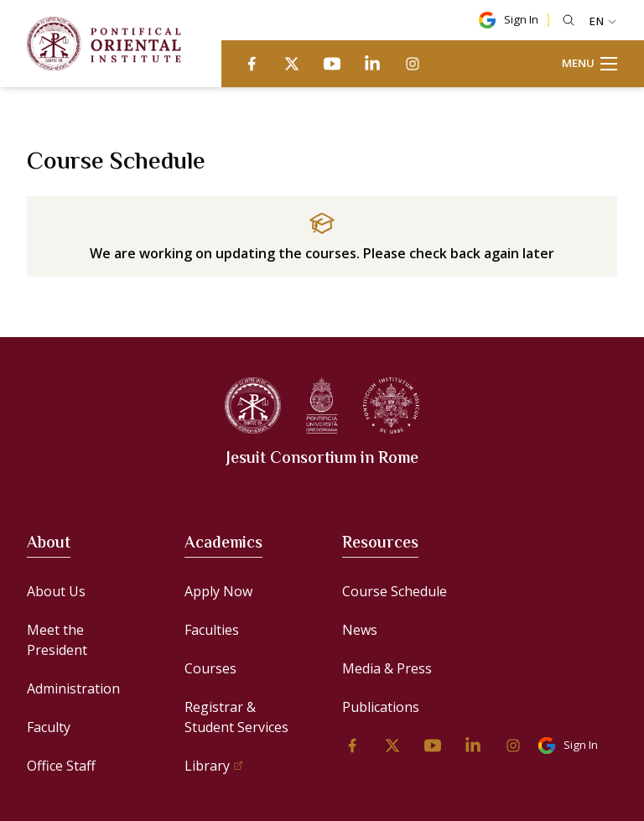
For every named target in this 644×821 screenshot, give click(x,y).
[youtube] (332, 64)
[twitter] (292, 64)
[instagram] (413, 64)
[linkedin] (372, 64)
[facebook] (252, 64)
